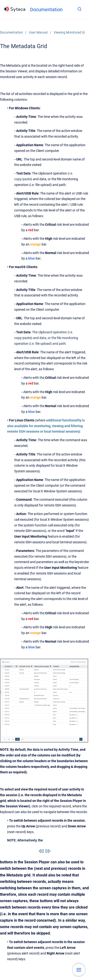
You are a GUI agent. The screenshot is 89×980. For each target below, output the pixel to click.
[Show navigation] (79, 970)
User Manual (38, 32)
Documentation (46, 10)
